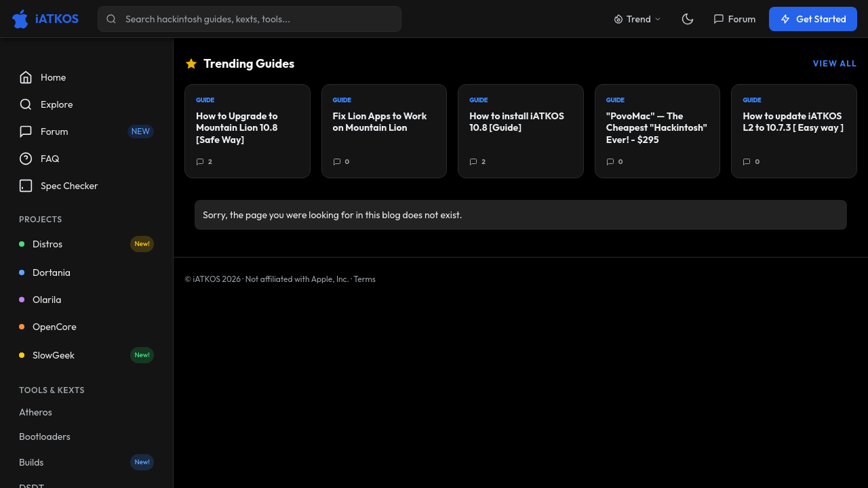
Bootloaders (45, 436)
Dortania (45, 272)
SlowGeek (86, 355)
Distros (86, 244)
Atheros (36, 412)
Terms (364, 279)
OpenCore (48, 327)
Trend (637, 19)
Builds (86, 462)
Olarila (40, 300)
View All (835, 63)
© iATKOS (213, 279)
